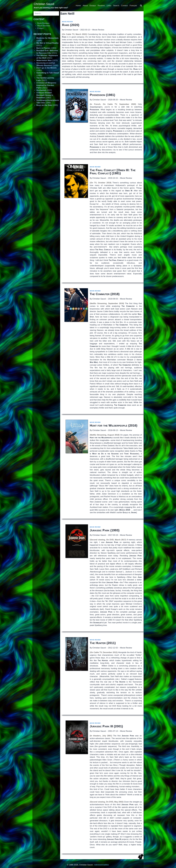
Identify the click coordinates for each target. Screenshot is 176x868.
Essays (93, 6)
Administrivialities (102, 865)
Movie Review (67, 22)
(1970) (47, 60)
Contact (124, 6)
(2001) (106, 726)
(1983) (46, 48)
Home (78, 6)
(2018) (105, 294)
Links (109, 6)
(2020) (71, 25)
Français (133, 6)
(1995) (47, 105)
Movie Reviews (44, 26)
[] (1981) (113, 172)
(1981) (102, 95)
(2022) (44, 90)
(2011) (103, 643)
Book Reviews (43, 23)
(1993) (105, 530)
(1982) (45, 95)
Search (116, 6)
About (85, 6)
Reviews (101, 6)
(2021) (46, 85)
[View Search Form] (141, 6)
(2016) (114, 425)
